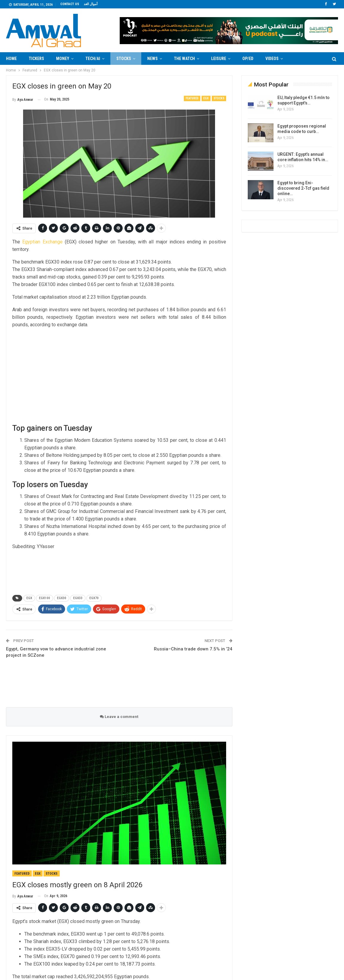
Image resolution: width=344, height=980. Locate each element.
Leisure (219, 59)
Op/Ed (248, 59)
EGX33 (78, 598)
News (153, 59)
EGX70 (94, 598)
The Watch (184, 59)
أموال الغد (91, 4)
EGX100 (45, 598)
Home (11, 59)
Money (63, 59)
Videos (272, 59)
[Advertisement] (119, 375)
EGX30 (62, 598)
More (300, 59)
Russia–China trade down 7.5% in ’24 (193, 649)
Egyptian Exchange (42, 242)
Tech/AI (93, 59)
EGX (206, 98)
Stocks (124, 59)
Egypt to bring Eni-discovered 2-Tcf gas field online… (303, 188)
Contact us (70, 4)
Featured (192, 98)
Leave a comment (119, 717)
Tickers (36, 59)
